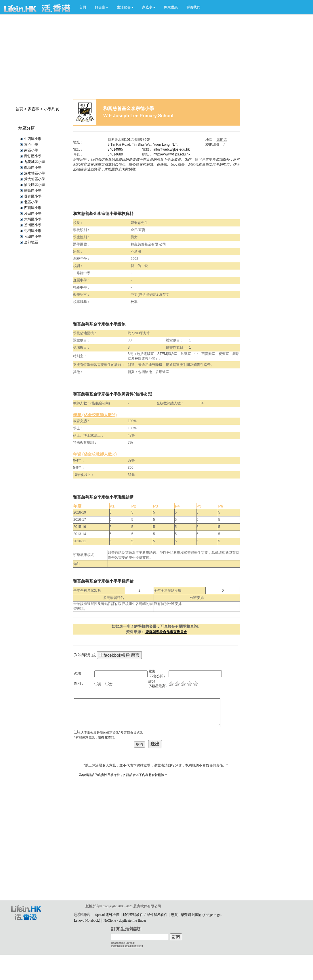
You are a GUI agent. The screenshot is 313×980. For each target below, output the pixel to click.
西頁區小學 (33, 208)
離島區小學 (33, 191)
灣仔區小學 (33, 156)
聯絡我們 (193, 7)
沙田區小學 (33, 214)
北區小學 (31, 202)
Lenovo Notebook (86, 921)
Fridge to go (212, 915)
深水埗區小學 (35, 173)
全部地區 (31, 242)
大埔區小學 (33, 219)
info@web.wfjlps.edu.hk (171, 149)
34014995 (115, 149)
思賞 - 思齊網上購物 (186, 915)
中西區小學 (33, 139)
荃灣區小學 (33, 225)
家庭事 (34, 109)
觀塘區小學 (33, 168)
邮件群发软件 (157, 915)
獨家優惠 (171, 7)
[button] (102, 7)
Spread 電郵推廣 (107, 915)
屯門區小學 (33, 231)
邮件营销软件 (133, 915)
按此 (104, 737)
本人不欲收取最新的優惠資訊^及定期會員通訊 (110, 733)
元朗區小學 (33, 237)
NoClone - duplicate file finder (125, 921)
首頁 (83, 7)
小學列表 (51, 109)
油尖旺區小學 (35, 185)
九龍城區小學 (35, 162)
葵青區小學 (33, 196)
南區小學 (31, 150)
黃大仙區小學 (35, 179)
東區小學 (31, 145)
